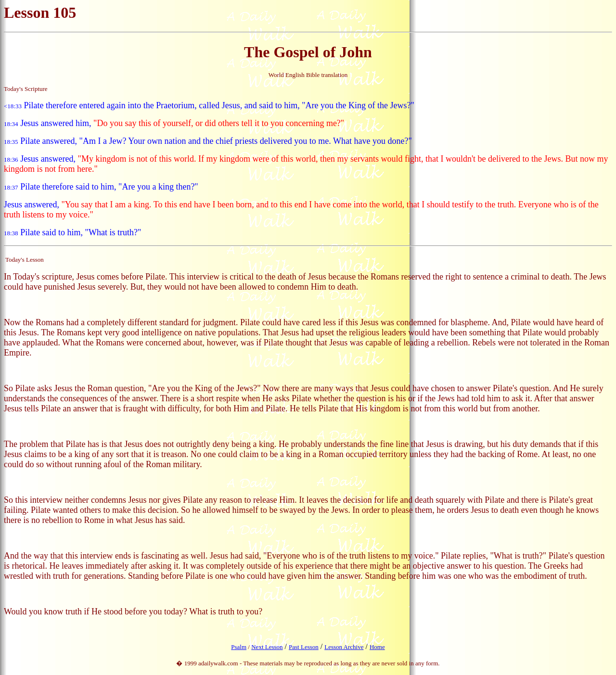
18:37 (11, 187)
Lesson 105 (40, 13)
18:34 (11, 124)
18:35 (11, 142)
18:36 (11, 159)
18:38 (11, 233)
